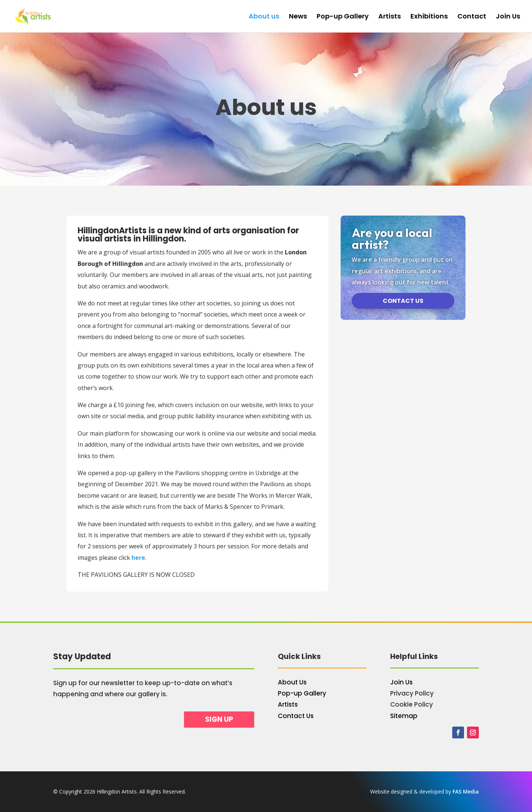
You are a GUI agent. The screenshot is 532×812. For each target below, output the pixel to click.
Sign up (219, 719)
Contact (472, 17)
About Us (292, 682)
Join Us (508, 17)
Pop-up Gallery (343, 17)
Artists (390, 17)
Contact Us (296, 716)
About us (264, 17)
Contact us (403, 301)
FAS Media (466, 791)
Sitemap (404, 716)
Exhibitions (429, 17)
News (298, 17)
